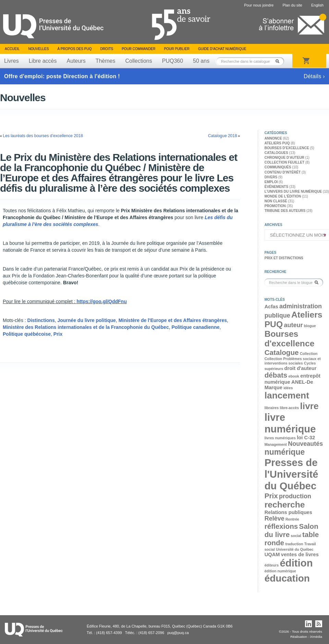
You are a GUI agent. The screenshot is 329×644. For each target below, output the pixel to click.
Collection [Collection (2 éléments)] (309, 354)
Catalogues (276, 153)
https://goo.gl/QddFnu (102, 301)
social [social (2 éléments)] (296, 536)
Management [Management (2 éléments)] (276, 444)
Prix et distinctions (284, 258)
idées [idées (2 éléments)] (288, 388)
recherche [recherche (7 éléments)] (285, 505)
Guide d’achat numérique (222, 49)
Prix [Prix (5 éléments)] (271, 496)
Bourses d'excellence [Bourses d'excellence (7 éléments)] (290, 339)
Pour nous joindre (259, 5)
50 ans (201, 61)
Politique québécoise (27, 334)
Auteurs (76, 61)
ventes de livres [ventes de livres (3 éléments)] (300, 554)
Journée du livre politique (86, 320)
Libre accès (43, 61)
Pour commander (138, 49)
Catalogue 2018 (223, 136)
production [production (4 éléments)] (295, 496)
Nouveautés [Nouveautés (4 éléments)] (305, 444)
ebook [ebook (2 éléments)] (294, 376)
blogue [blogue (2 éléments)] (310, 326)
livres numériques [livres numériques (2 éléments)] (280, 438)
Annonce (273, 138)
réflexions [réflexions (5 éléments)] (281, 526)
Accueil (12, 49)
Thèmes (106, 61)
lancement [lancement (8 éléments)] (287, 395)
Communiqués (278, 167)
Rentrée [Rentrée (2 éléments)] (292, 519)
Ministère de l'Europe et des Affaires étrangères (173, 320)
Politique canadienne (195, 327)
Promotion (275, 206)
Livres (11, 61)
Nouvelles (38, 49)
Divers (271, 177)
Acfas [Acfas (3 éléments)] (271, 307)
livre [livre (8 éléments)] (309, 406)
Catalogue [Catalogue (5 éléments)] (282, 352)
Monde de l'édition (283, 196)
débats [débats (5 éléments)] (276, 375)
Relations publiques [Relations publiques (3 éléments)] (288, 512)
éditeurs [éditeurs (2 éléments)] (272, 565)
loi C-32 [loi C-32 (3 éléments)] (306, 438)
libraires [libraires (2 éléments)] (272, 408)
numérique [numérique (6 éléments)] (285, 452)
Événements (276, 187)
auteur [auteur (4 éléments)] (293, 325)
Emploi (271, 182)
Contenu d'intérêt (283, 172)
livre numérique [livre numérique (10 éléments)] (290, 423)
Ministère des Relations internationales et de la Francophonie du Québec (86, 327)
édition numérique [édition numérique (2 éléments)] (280, 571)
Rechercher (279, 61)
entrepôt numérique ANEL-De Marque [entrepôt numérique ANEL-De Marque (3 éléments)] (293, 382)
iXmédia (316, 637)
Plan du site (292, 5)
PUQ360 (173, 61)
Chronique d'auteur (284, 158)
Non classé (276, 201)
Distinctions (41, 320)
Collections (138, 61)
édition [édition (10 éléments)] (296, 563)
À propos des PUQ (74, 49)
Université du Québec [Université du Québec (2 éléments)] (295, 549)
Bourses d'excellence (287, 148)
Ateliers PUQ (277, 143)
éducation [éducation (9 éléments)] (287, 578)
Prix (58, 334)
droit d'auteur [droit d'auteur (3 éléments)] (301, 368)
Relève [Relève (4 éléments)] (275, 518)
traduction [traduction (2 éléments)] (294, 544)
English (317, 5)
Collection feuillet (284, 162)
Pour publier (177, 49)
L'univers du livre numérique (293, 192)
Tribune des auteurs (285, 211)
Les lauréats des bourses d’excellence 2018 (43, 136)
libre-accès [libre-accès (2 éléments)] (289, 408)
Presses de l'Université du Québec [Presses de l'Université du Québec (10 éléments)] (291, 474)
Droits (107, 49)
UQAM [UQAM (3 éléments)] (272, 554)
